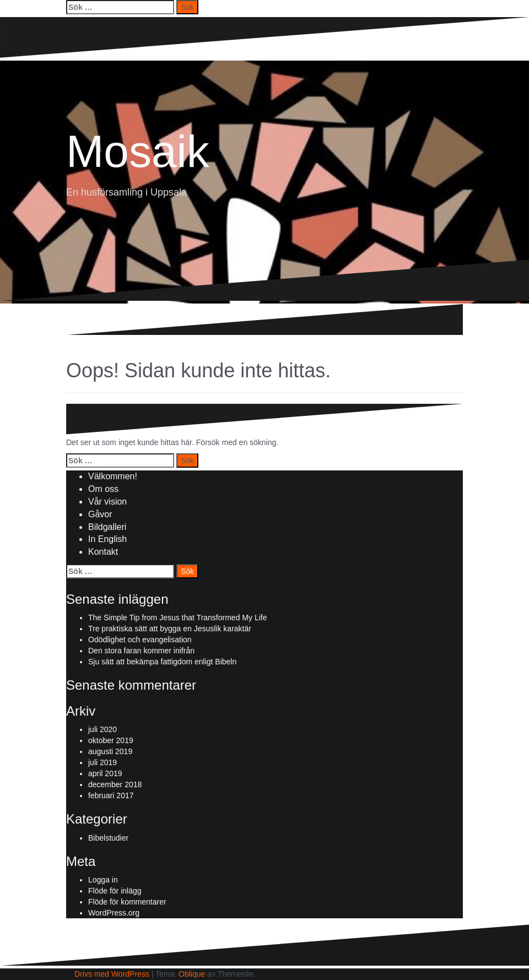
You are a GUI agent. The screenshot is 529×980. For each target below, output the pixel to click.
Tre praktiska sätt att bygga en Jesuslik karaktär (170, 629)
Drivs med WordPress (112, 974)
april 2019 (105, 773)
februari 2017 (111, 795)
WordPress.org (114, 913)
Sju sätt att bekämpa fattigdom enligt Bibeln (162, 662)
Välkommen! (113, 476)
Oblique (192, 974)
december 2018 (115, 784)
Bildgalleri (107, 527)
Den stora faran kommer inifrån (141, 651)
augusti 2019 (110, 751)
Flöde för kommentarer (127, 902)
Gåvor (100, 514)
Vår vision (107, 502)
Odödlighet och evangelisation (140, 640)
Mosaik (138, 151)
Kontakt (103, 552)
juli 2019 (102, 762)
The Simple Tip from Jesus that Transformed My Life (177, 618)
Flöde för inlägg (115, 891)
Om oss (103, 489)
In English (107, 539)
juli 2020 (102, 729)
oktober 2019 (111, 740)
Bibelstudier (108, 838)
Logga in (103, 880)
